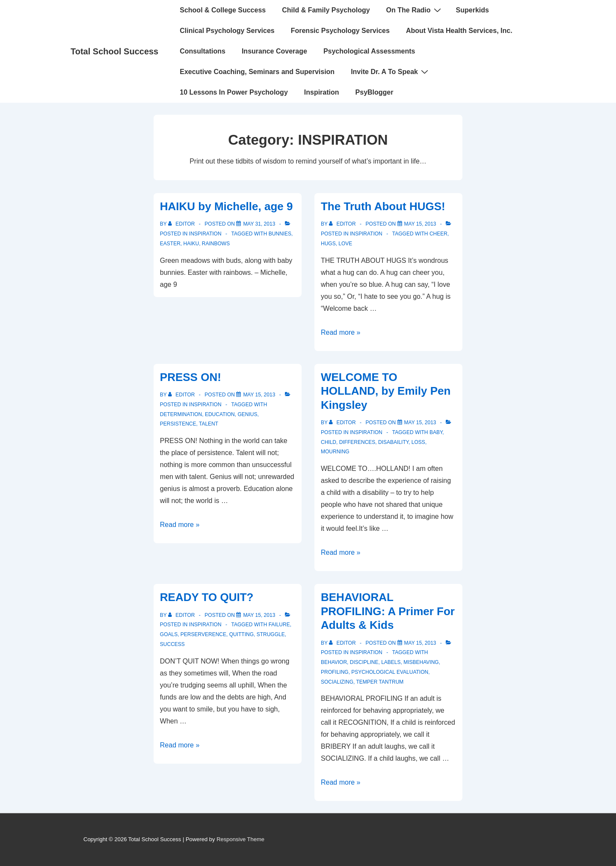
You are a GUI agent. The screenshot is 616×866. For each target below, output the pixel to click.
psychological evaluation (390, 672)
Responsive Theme (240, 839)
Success (172, 644)
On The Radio (415, 10)
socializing (337, 682)
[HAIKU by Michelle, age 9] (259, 224)
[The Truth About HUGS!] (420, 224)
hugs (328, 244)
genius (247, 414)
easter (170, 244)
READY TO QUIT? (207, 597)
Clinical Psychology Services (227, 31)
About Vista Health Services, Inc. (459, 31)
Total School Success (114, 51)
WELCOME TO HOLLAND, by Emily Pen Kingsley (386, 391)
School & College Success (223, 10)
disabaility (393, 442)
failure (279, 625)
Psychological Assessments (369, 51)
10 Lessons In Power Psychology (234, 92)
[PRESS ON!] (259, 395)
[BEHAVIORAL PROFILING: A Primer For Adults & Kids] (420, 643)
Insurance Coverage (274, 51)
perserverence (203, 634)
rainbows (216, 244)
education (220, 414)
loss (418, 442)
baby (436, 432)
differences (357, 442)
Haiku (191, 244)
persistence (178, 424)
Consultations (203, 51)
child (329, 442)
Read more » (341, 332)
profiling (335, 672)
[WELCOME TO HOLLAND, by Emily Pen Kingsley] (420, 423)
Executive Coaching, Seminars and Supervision (257, 72)
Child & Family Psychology (326, 10)
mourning (335, 452)
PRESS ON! (191, 377)
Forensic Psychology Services (340, 31)
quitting (241, 634)
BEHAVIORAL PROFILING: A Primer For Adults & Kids (388, 611)
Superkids (472, 10)
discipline (364, 662)
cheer (438, 234)
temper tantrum (380, 682)
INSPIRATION (205, 234)
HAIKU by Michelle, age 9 (227, 206)
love (345, 244)
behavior (334, 662)
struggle (271, 634)
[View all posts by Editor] (182, 224)
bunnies (280, 234)
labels (391, 662)
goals (169, 634)
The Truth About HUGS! (383, 206)
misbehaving (421, 662)
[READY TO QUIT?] (259, 615)
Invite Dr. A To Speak (391, 71)
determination (181, 414)
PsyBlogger (375, 92)
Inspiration (322, 92)
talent (209, 424)
